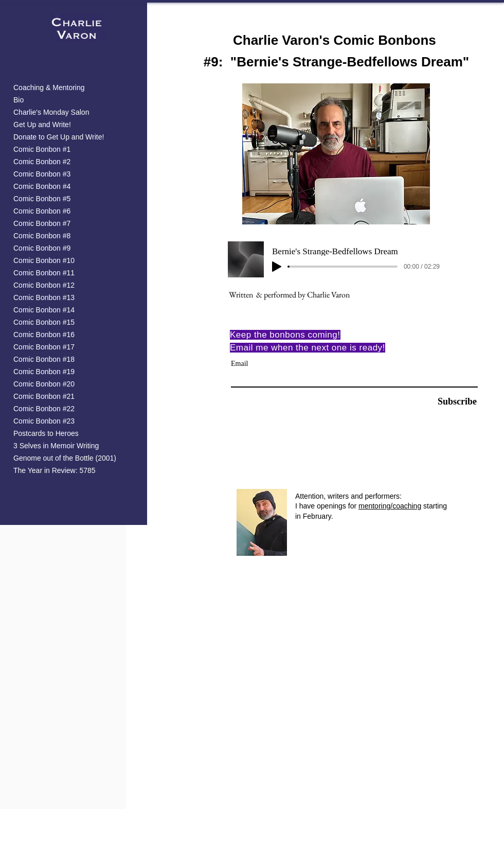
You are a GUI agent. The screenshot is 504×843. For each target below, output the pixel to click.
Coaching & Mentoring (49, 88)
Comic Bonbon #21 (44, 397)
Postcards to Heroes (46, 434)
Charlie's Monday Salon (51, 112)
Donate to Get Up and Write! (59, 137)
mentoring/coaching (390, 506)
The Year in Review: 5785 (55, 471)
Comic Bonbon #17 (44, 347)
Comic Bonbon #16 (44, 335)
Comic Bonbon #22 (44, 409)
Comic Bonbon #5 (42, 199)
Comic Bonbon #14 (44, 310)
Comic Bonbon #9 (42, 248)
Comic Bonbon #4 (42, 187)
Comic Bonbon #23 (44, 421)
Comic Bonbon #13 (44, 298)
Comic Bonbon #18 (44, 359)
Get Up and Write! (42, 125)
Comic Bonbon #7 (42, 224)
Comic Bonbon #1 (42, 150)
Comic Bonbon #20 (44, 384)
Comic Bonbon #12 (44, 285)
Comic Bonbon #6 (42, 211)
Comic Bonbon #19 (44, 372)
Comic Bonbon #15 (44, 322)
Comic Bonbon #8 (42, 236)
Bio (19, 100)
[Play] (277, 267)
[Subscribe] (451, 402)
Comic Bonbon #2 (42, 162)
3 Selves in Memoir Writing (56, 446)
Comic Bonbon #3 (42, 174)
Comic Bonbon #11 (44, 273)
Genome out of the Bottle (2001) (65, 458)
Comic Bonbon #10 (44, 261)
